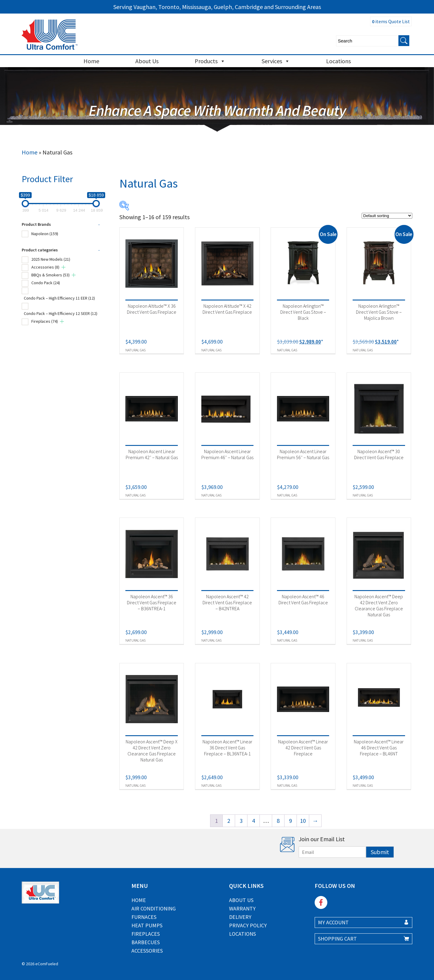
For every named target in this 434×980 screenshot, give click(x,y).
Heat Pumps (147, 925)
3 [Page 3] (241, 821)
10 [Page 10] (303, 821)
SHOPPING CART (337, 939)
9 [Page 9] (291, 821)
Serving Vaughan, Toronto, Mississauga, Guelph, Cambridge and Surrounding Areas (217, 7)
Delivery (240, 917)
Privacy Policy (248, 925)
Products (210, 61)
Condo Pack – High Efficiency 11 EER (59, 298)
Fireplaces (45, 321)
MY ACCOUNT (333, 922)
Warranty (242, 908)
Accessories (45, 267)
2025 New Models (51, 259)
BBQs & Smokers (50, 275)
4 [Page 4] (253, 821)
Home (91, 61)
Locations (338, 61)
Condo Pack (46, 283)
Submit (380, 852)
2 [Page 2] (229, 821)
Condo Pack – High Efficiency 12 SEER (61, 313)
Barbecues (146, 942)
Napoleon (45, 234)
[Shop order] (387, 216)
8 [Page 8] (278, 821)
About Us (147, 61)
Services (276, 61)
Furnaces (144, 917)
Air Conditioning (154, 908)
